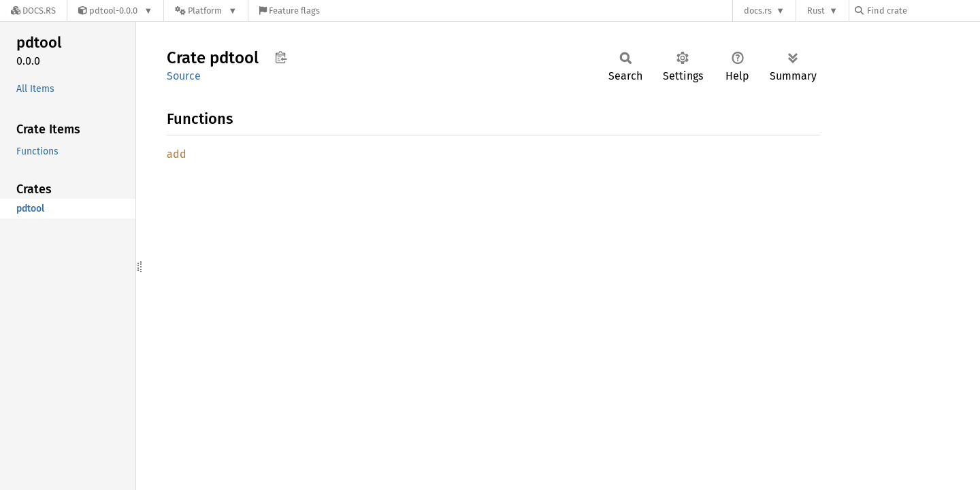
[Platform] (206, 11)
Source (184, 76)
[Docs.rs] (33, 11)
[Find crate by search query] (923, 11)
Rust (816, 11)
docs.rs (758, 11)
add (177, 154)
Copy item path (281, 57)
